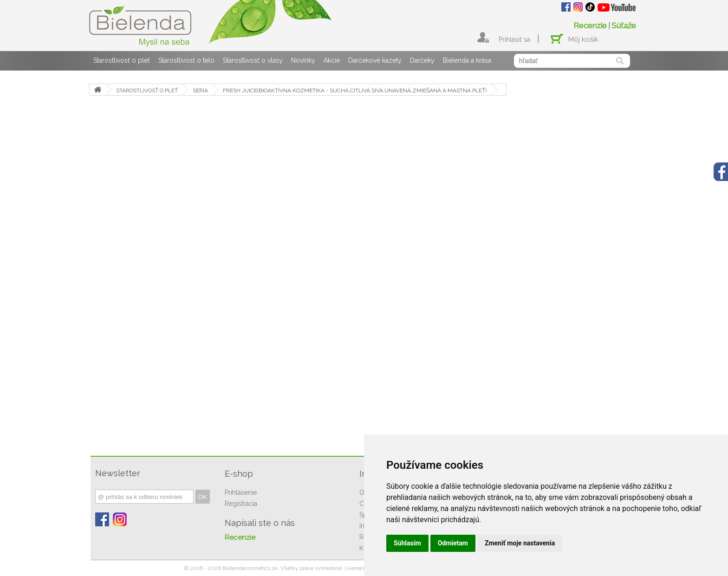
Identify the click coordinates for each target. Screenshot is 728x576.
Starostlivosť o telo (186, 60)
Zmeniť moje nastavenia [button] (520, 543)
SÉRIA (200, 91)
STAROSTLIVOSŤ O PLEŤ (147, 91)
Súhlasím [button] (407, 543)
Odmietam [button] (453, 543)
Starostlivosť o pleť (122, 60)
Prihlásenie (241, 492)
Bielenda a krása (467, 60)
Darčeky (422, 60)
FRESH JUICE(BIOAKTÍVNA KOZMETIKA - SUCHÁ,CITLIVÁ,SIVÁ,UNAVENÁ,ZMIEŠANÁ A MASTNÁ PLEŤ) (355, 91)
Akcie (332, 60)
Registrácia (241, 504)
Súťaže (624, 26)
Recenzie (590, 26)
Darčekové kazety (375, 60)
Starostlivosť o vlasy (253, 60)
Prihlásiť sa (514, 39)
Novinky (303, 60)
